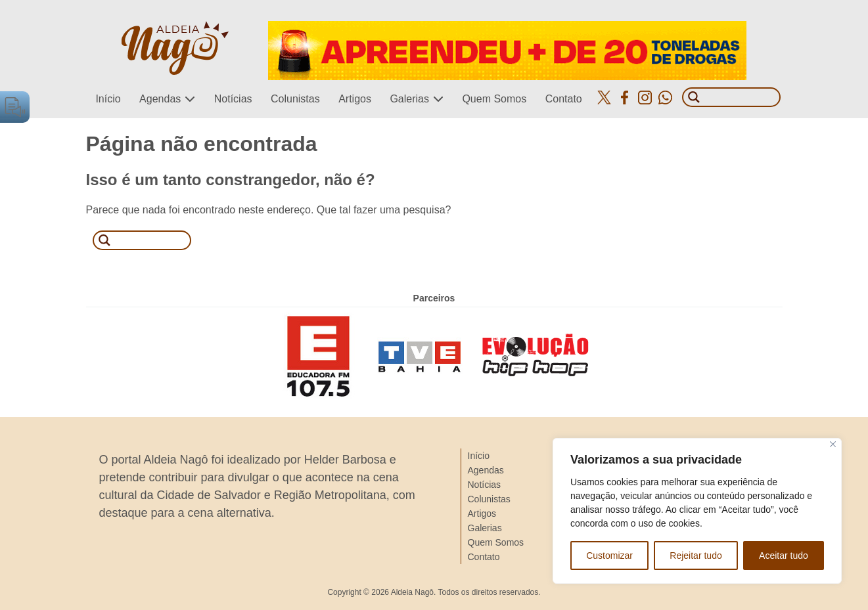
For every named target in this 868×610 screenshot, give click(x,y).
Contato (564, 99)
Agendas (160, 99)
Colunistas (295, 99)
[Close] (833, 444)
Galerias (409, 99)
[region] (697, 511)
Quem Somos (494, 99)
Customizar (609, 556)
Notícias (233, 99)
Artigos (355, 99)
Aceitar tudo (784, 556)
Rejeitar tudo (696, 556)
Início (108, 99)
